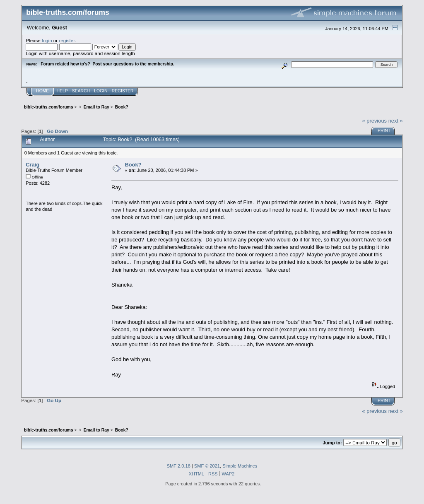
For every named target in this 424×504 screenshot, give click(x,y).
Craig (33, 165)
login (47, 40)
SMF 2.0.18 (179, 466)
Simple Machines (240, 466)
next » (396, 121)
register (67, 40)
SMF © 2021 (207, 466)
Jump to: (332, 443)
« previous (374, 121)
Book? (133, 165)
